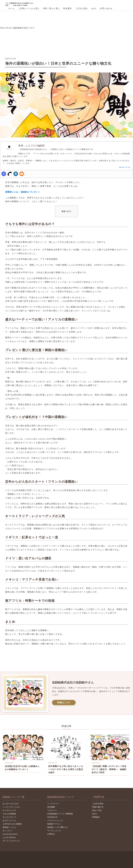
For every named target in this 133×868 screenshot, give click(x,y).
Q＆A (94, 8)
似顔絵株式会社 (20, 4)
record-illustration (10, 834)
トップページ (53, 804)
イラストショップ (55, 821)
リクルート (52, 810)
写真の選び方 (98, 807)
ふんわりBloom (9, 837)
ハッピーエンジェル (11, 807)
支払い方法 (97, 810)
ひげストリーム (9, 821)
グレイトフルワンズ (11, 841)
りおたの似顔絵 (9, 814)
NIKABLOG (52, 817)
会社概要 (51, 807)
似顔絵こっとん (9, 827)
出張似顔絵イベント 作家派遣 (60, 814)
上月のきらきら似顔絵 (12, 824)
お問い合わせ (106, 8)
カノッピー (7, 831)
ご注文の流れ (82, 8)
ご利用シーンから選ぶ (29, 8)
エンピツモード (9, 817)
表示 (69, 211)
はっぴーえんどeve (11, 804)
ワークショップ (54, 831)
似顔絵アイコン (54, 824)
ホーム (12, 8)
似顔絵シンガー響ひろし (58, 827)
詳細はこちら (64, 702)
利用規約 (96, 817)
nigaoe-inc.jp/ (124, 167)
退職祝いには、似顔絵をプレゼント (23, 192)
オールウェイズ (9, 810)
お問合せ (51, 834)
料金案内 (68, 8)
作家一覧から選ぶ (51, 8)
